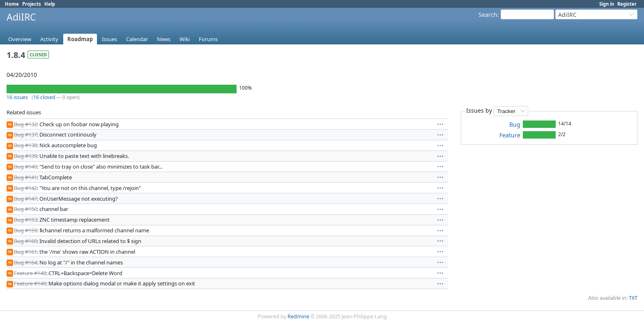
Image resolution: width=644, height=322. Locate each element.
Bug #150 (25, 209)
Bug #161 (25, 252)
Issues (109, 39)
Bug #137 (25, 134)
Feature (510, 135)
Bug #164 (25, 262)
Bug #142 (25, 188)
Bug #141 (25, 177)
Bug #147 (25, 199)
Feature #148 (30, 273)
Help (50, 4)
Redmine (298, 316)
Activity (49, 39)
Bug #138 (25, 145)
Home (12, 4)
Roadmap (80, 39)
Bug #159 (25, 230)
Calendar (137, 39)
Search (488, 15)
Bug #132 (25, 124)
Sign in (607, 4)
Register (627, 4)
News (164, 39)
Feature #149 (30, 283)
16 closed (44, 97)
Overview (20, 39)
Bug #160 (25, 241)
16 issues (17, 97)
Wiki (185, 39)
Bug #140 (25, 167)
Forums (208, 39)
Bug (515, 124)
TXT (633, 298)
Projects (32, 4)
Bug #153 (25, 220)
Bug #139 (25, 156)
